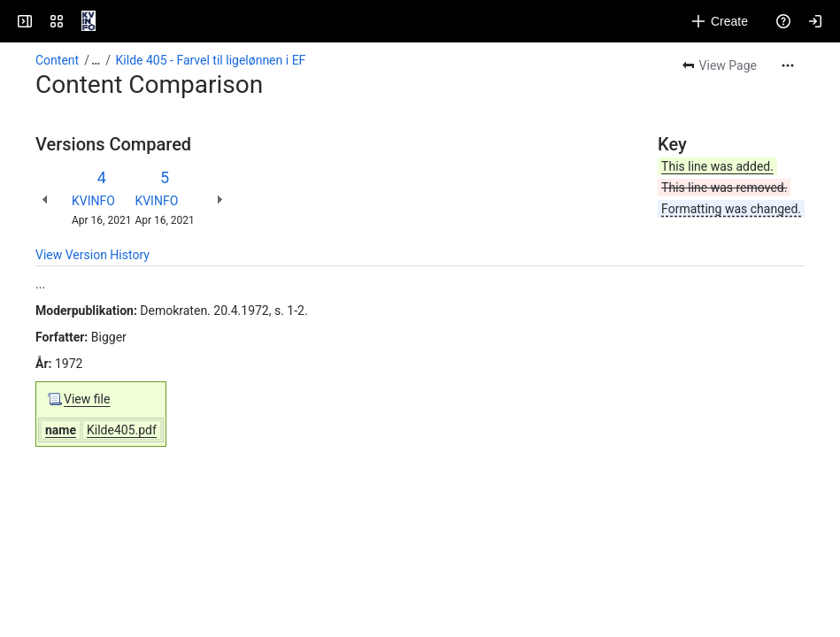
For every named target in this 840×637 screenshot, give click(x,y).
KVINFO (93, 201)
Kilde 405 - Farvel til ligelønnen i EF (211, 60)
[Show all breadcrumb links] (96, 60)
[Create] (720, 21)
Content (57, 60)
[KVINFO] (89, 21)
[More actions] (788, 65)
